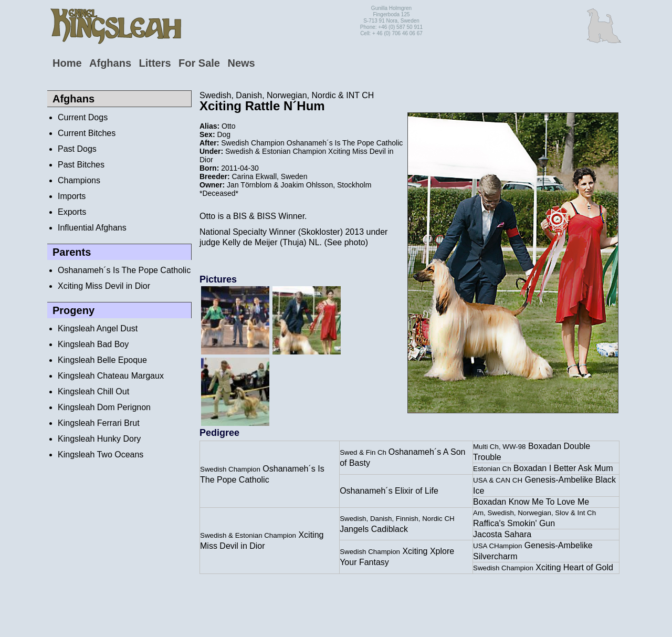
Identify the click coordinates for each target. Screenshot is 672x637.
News (241, 63)
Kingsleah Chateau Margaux (111, 376)
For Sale (199, 63)
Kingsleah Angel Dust (98, 328)
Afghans (110, 63)
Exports (72, 212)
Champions (79, 180)
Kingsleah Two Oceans (101, 455)
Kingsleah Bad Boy (93, 344)
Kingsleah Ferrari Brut (99, 423)
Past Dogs (77, 149)
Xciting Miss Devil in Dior (104, 286)
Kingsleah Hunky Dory (99, 439)
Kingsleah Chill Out (93, 391)
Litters (155, 63)
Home (67, 63)
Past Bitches (81, 165)
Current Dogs (83, 117)
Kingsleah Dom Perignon (104, 407)
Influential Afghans (92, 228)
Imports (72, 196)
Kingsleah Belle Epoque (102, 360)
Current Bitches (87, 133)
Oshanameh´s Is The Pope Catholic (124, 270)
